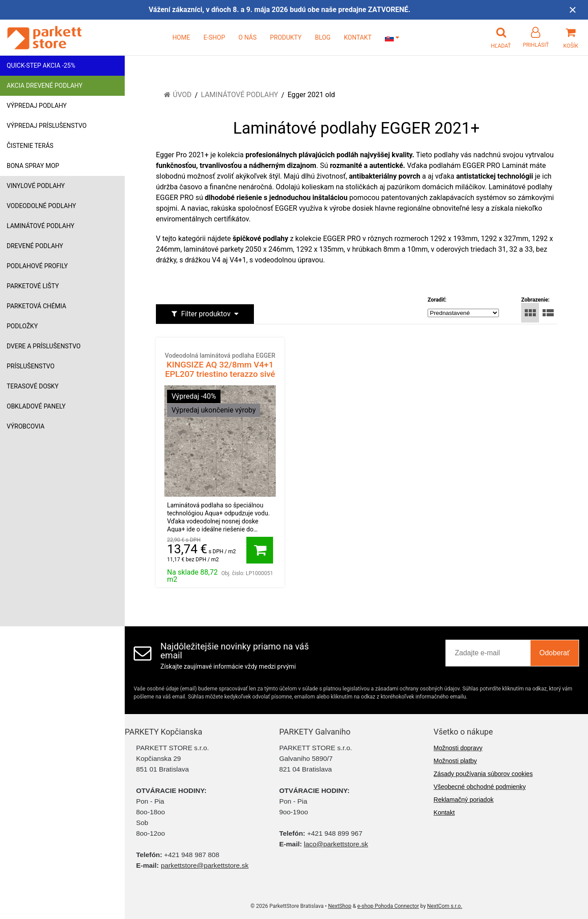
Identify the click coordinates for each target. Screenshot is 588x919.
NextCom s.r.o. (445, 906)
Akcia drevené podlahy (45, 86)
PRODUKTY (286, 37)
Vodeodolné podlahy (41, 206)
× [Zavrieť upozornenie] (573, 10)
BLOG (323, 37)
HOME (181, 37)
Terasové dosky (33, 386)
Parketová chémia (37, 306)
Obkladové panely (36, 406)
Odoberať (555, 653)
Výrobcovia (26, 426)
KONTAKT (358, 37)
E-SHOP (214, 37)
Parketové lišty (33, 286)
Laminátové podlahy (41, 226)
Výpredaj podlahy (37, 106)
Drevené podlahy (35, 246)
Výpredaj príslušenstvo (47, 126)
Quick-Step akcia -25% (41, 65)
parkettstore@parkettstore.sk (205, 865)
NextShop (340, 906)
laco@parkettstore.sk (336, 844)
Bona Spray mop (33, 166)
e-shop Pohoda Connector (388, 906)
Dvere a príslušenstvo (44, 346)
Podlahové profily (37, 266)
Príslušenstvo (31, 366)
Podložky (22, 326)
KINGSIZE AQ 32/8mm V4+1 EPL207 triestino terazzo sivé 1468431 (220, 370)
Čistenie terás (30, 146)
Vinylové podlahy (36, 186)
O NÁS (247, 37)
